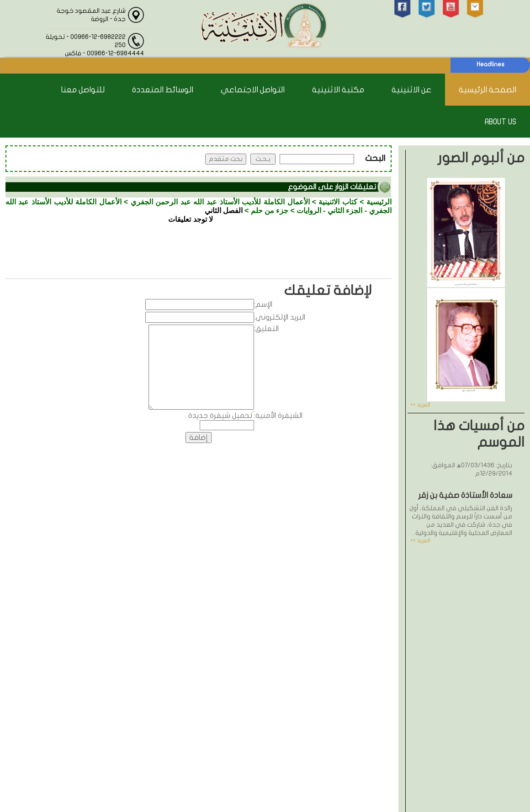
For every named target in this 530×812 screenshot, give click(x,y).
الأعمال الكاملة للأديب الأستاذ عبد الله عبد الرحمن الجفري (220, 202)
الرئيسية (379, 202)
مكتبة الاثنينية (338, 90)
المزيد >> (420, 405)
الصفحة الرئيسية (488, 90)
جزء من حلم (270, 211)
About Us (501, 122)
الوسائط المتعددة (163, 90)
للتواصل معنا (83, 90)
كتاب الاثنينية (338, 202)
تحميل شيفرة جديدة (220, 416)
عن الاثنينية (411, 90)
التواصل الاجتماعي (253, 90)
